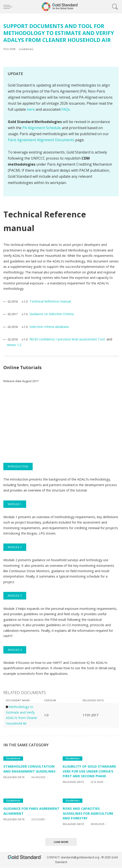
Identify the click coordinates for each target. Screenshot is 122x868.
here (31, 109)
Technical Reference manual (50, 301)
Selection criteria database (49, 327)
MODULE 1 (15, 504)
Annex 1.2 (14, 345)
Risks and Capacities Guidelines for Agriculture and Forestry (88, 813)
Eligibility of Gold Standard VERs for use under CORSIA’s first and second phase (90, 771)
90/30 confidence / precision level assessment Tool (68, 339)
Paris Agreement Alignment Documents (41, 140)
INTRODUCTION (18, 466)
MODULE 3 (15, 596)
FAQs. (66, 109)
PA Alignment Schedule (42, 128)
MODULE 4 (15, 650)
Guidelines (26, 49)
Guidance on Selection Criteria (52, 314)
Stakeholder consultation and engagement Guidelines (29, 769)
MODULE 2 (15, 547)
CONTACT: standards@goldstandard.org (73, 858)
